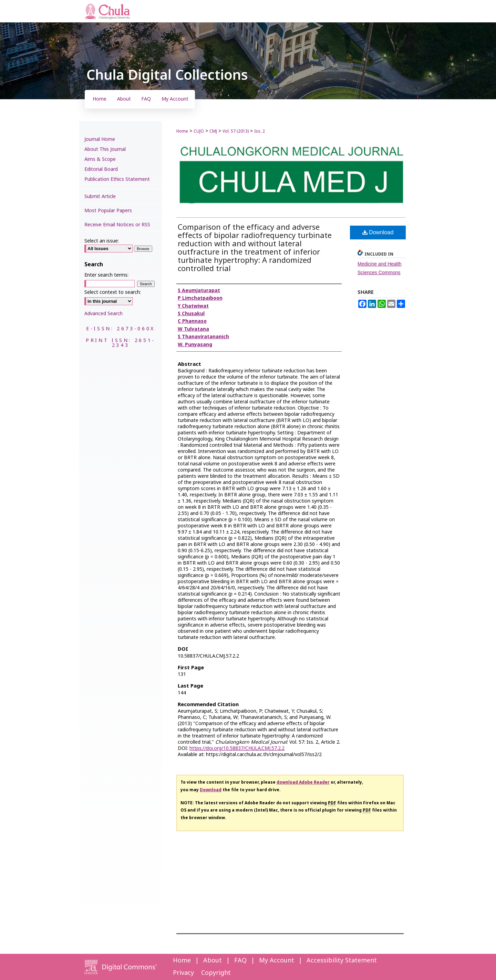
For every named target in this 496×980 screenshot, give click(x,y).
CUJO (199, 131)
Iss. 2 (260, 131)
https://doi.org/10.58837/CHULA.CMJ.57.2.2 (237, 748)
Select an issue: (102, 241)
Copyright (216, 973)
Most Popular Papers (108, 211)
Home (182, 131)
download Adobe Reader (303, 782)
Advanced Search (104, 314)
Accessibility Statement (342, 961)
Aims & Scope (100, 159)
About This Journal (105, 149)
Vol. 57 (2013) (236, 131)
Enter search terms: (106, 275)
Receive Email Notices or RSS (117, 225)
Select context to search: (113, 292)
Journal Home (100, 139)
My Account (277, 961)
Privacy (183, 973)
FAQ (240, 961)
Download (378, 232)
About (213, 961)
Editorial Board (101, 169)
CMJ (213, 131)
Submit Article (100, 197)
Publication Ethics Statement (117, 179)
